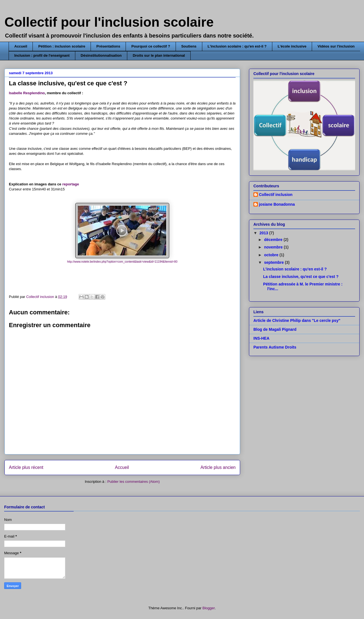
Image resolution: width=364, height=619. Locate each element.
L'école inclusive (292, 46)
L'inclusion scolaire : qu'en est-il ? (237, 46)
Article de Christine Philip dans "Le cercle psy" (297, 320)
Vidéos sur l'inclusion (336, 46)
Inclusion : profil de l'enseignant (42, 55)
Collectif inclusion (276, 195)
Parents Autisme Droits (275, 347)
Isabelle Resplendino (27, 93)
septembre (274, 262)
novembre (274, 247)
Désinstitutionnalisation (101, 55)
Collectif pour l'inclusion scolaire (109, 22)
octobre (272, 255)
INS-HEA (261, 338)
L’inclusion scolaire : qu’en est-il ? (295, 269)
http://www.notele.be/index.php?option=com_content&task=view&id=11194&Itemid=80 (122, 262)
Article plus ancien (218, 467)
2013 (264, 233)
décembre (274, 240)
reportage (71, 184)
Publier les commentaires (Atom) (134, 482)
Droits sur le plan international (159, 55)
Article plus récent (26, 467)
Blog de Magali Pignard (275, 329)
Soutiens (189, 46)
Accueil (21, 46)
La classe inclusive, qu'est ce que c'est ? (301, 277)
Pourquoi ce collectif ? (151, 46)
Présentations (108, 46)
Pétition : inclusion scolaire (62, 46)
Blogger (209, 608)
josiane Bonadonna (277, 204)
